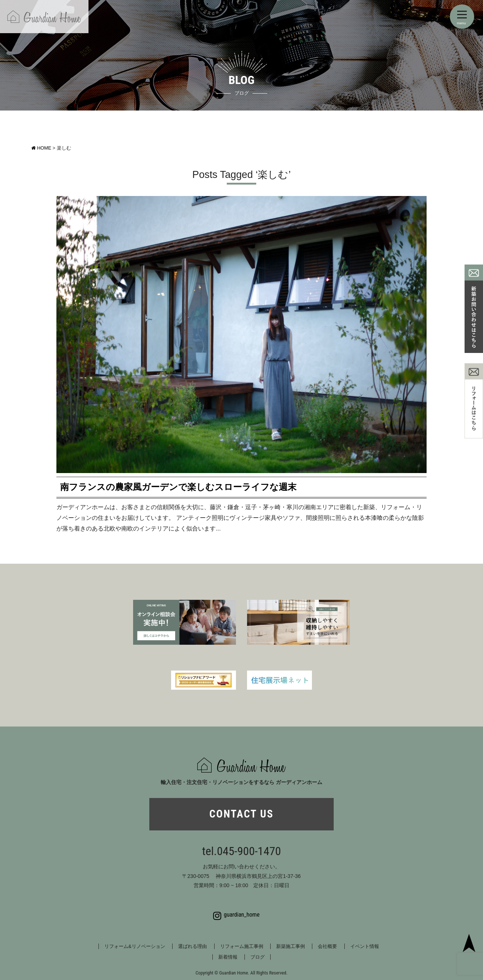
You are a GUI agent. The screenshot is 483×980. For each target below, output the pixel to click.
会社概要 (327, 946)
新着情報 (228, 957)
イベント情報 (365, 946)
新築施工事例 (291, 946)
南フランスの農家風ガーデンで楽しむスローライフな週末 (178, 487)
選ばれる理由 (192, 946)
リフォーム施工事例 (242, 946)
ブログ (258, 957)
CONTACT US (241, 814)
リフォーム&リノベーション (135, 946)
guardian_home (236, 915)
